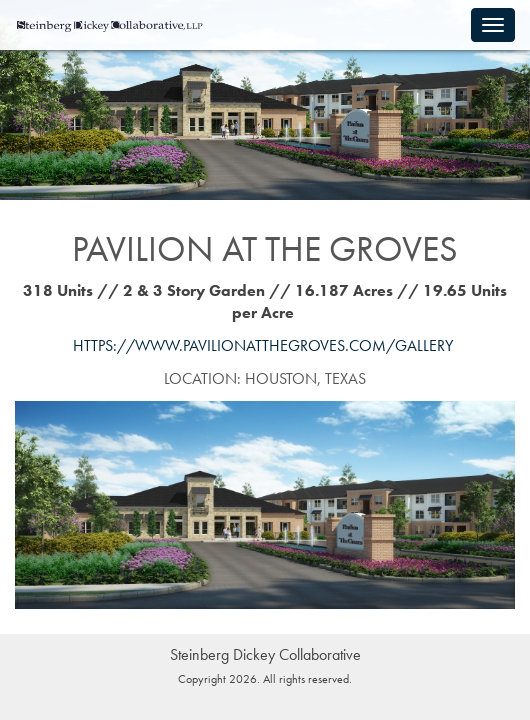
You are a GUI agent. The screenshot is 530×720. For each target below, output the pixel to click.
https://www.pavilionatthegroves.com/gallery (263, 345)
